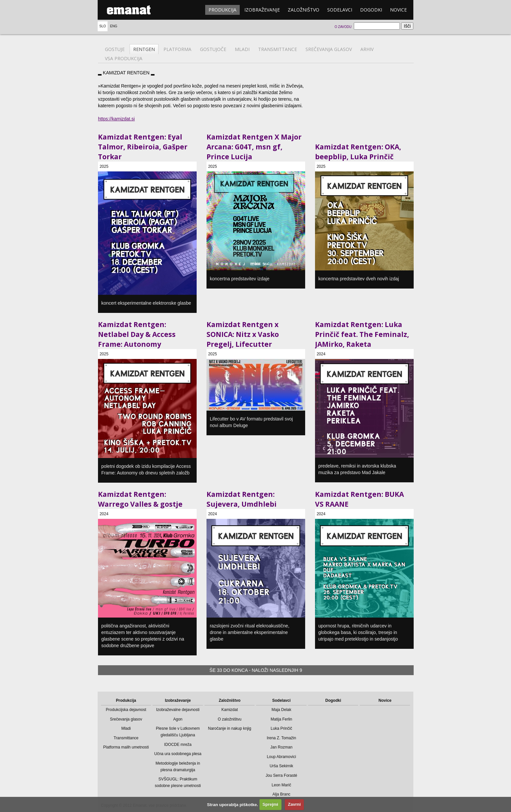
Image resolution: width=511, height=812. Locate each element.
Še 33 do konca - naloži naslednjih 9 (256, 670)
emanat (129, 10)
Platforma (177, 49)
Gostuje (115, 49)
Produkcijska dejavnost (126, 710)
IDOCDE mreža (178, 745)
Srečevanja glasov (329, 49)
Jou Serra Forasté (281, 775)
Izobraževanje (262, 10)
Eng (114, 26)
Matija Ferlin (281, 719)
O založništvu (230, 719)
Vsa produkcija (124, 58)
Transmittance (278, 49)
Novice (398, 10)
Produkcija (222, 10)
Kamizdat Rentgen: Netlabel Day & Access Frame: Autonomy (137, 334)
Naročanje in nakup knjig (230, 728)
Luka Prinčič (281, 728)
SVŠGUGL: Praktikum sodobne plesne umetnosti (178, 782)
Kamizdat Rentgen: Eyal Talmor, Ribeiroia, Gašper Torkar (143, 147)
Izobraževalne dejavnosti (178, 710)
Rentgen (144, 49)
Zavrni (294, 804)
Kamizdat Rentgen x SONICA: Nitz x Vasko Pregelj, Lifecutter (243, 334)
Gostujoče (213, 49)
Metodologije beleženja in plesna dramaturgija (178, 767)
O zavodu (343, 27)
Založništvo (304, 10)
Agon (178, 719)
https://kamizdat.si (116, 119)
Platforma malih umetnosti (126, 747)
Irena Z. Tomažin (281, 738)
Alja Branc (281, 794)
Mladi (242, 49)
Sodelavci (340, 10)
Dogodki (371, 10)
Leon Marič (281, 785)
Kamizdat (230, 710)
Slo (103, 26)
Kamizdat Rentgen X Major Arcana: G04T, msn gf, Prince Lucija (254, 147)
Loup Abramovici (281, 757)
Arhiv (367, 49)
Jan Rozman (281, 747)
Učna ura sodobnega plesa (178, 754)
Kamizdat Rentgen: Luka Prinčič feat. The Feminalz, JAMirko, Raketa (362, 334)
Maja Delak (281, 710)
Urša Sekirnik (281, 766)
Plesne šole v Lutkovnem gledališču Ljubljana (178, 732)
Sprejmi (270, 804)
